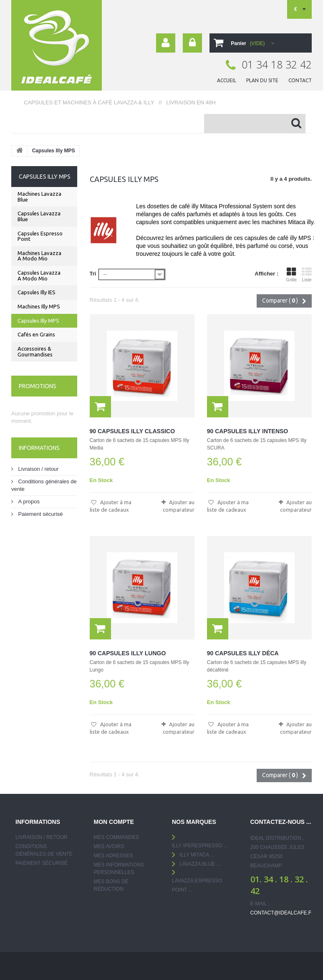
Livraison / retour (38, 469)
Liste (307, 275)
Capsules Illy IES (37, 292)
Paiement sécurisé (40, 514)
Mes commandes (117, 837)
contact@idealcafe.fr (283, 913)
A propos (28, 501)
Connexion (192, 43)
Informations (39, 448)
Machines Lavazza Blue (39, 197)
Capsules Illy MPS (38, 321)
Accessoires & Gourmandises (35, 351)
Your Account (166, 43)
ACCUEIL (227, 80)
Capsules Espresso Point (40, 236)
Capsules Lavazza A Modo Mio (39, 275)
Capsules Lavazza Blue (39, 216)
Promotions (38, 386)
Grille (291, 275)
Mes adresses (114, 856)
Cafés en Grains (36, 334)
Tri (93, 274)
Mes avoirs (109, 846)
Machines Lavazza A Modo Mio (39, 256)
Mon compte (114, 822)
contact (300, 80)
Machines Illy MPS (39, 306)
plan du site (262, 80)
